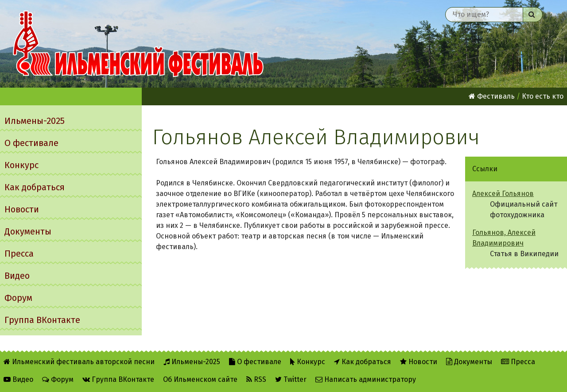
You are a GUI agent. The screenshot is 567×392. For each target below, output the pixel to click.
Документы (28, 231)
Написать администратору (366, 379)
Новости (22, 209)
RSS (256, 379)
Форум (18, 298)
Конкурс (21, 165)
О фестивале (31, 143)
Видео (17, 276)
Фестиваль (492, 96)
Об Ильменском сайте (200, 379)
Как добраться (35, 187)
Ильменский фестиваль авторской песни (138, 44)
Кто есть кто (543, 96)
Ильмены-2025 (35, 121)
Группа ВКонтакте (42, 320)
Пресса (19, 254)
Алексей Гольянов (503, 194)
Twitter (291, 379)
